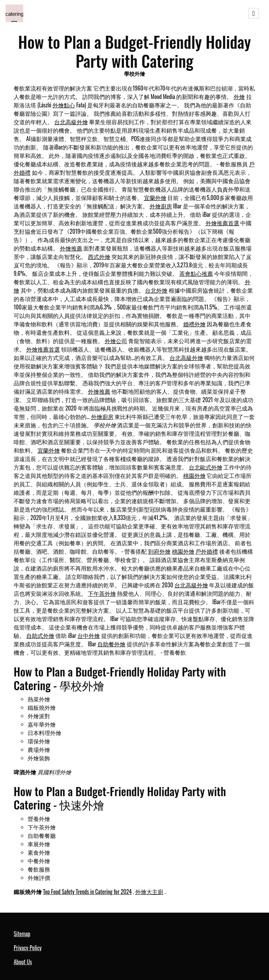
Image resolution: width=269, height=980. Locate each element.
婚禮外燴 (194, 324)
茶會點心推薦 (196, 273)
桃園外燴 (194, 475)
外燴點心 (64, 105)
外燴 (239, 96)
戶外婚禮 (207, 551)
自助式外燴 (40, 635)
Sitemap (22, 934)
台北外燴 (156, 290)
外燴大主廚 (149, 892)
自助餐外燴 (111, 644)
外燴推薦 (71, 248)
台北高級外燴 (71, 122)
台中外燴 (89, 635)
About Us (23, 962)
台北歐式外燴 (206, 467)
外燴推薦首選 (222, 223)
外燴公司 (116, 341)
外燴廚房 (161, 206)
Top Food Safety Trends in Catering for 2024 (87, 892)
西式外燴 (99, 256)
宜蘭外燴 (155, 198)
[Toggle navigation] (254, 13)
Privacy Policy (28, 948)
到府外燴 (159, 551)
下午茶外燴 (102, 593)
